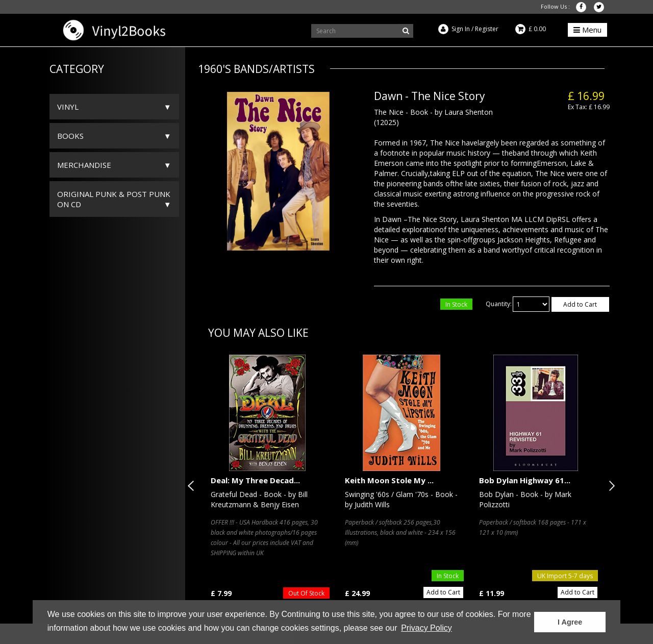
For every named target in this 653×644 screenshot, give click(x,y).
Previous (193, 486)
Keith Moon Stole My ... (389, 480)
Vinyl (68, 107)
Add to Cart (580, 304)
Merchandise (84, 165)
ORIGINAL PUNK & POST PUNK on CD (114, 199)
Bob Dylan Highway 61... (525, 480)
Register (487, 29)
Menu (587, 30)
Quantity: (499, 304)
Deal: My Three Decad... (255, 480)
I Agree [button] (570, 622)
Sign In (461, 29)
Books (70, 136)
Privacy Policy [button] (426, 628)
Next (610, 486)
